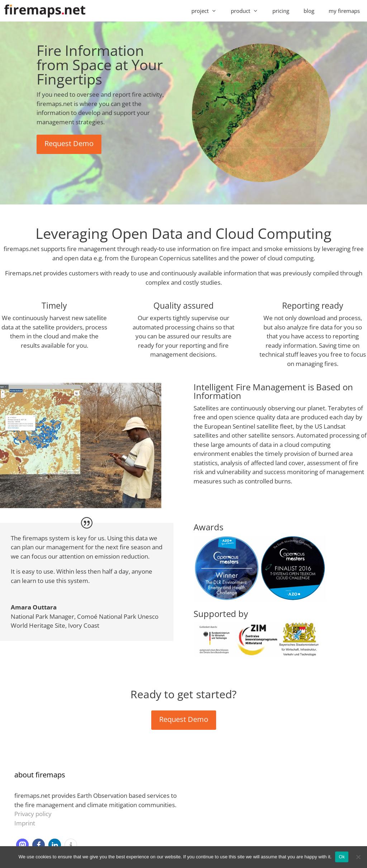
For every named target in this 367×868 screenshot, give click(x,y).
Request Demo (69, 143)
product (248, 11)
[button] (22, 845)
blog (309, 11)
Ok (342, 857)
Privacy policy (33, 814)
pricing (281, 11)
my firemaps (344, 11)
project (208, 11)
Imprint (25, 823)
